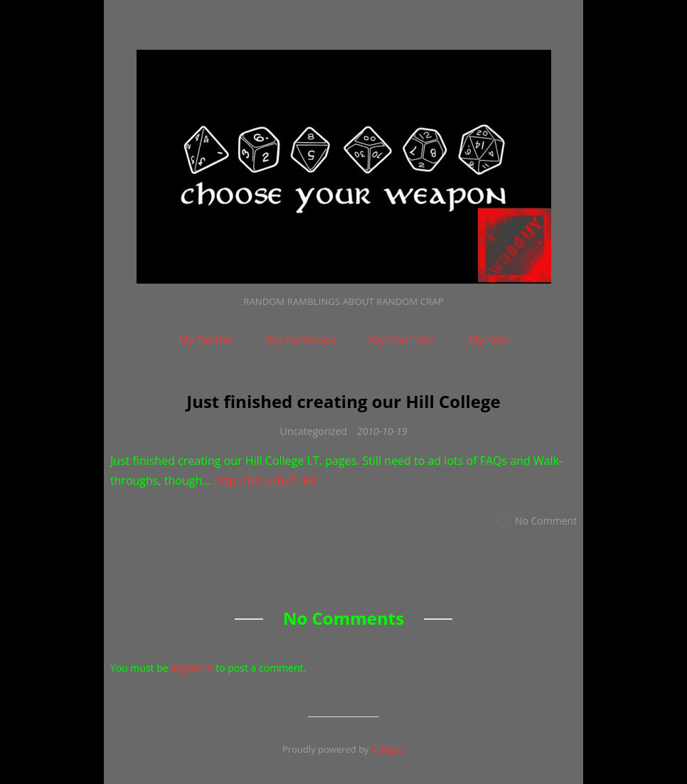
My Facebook (302, 340)
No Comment (546, 521)
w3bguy (388, 749)
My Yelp (489, 340)
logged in (192, 668)
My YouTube (402, 340)
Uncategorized (314, 431)
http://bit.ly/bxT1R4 (265, 480)
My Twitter (206, 340)
